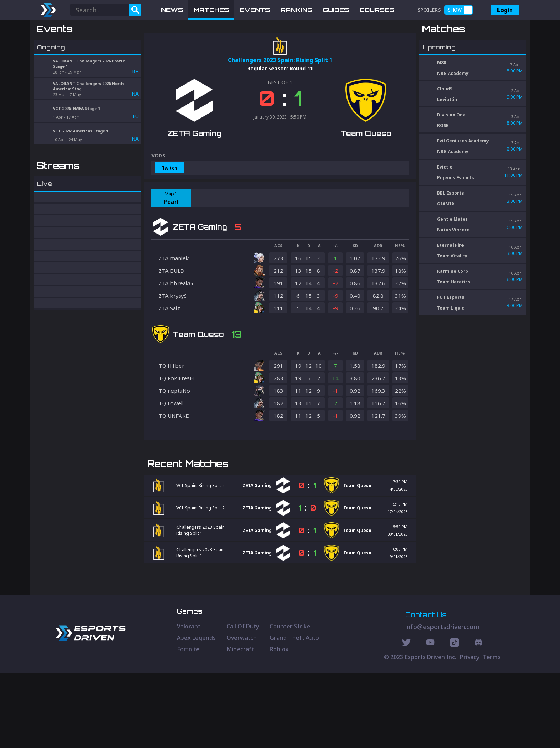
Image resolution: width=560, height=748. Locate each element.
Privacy (470, 732)
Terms (492, 732)
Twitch (169, 205)
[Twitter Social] (406, 718)
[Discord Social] (454, 718)
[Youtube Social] (430, 718)
